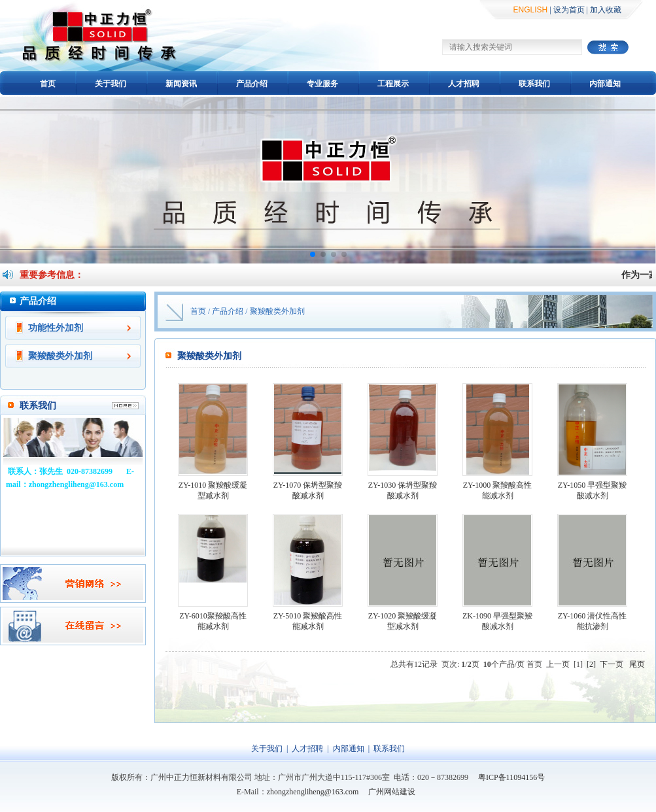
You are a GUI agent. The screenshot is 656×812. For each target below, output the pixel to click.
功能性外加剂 (56, 328)
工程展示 (393, 84)
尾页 (637, 664)
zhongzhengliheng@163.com (313, 792)
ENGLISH (531, 10)
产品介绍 (252, 84)
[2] (591, 664)
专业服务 (322, 84)
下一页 (612, 664)
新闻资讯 (181, 84)
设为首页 (569, 10)
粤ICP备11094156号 (511, 777)
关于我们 (111, 84)
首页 (48, 84)
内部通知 (605, 84)
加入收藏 (606, 10)
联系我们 (534, 84)
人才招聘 (464, 84)
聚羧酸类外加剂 (60, 356)
